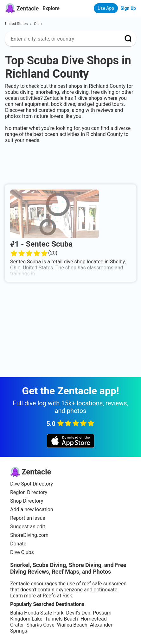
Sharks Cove (40, 625)
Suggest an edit (28, 527)
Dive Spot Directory (32, 484)
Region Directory (29, 492)
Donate (18, 544)
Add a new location (32, 509)
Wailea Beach (72, 625)
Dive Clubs (22, 552)
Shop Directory (27, 501)
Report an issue (28, 518)
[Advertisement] (70, 163)
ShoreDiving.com (29, 535)
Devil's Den (78, 613)
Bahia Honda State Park (37, 613)
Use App (106, 8)
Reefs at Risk (58, 596)
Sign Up (128, 8)
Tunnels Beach (61, 619)
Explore (51, 8)
